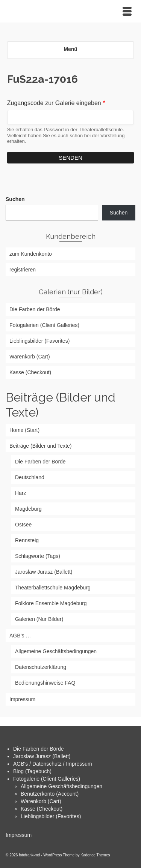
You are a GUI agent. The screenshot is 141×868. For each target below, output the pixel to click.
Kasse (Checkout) (42, 809)
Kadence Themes (95, 855)
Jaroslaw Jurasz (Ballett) (42, 756)
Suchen (15, 199)
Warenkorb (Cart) (41, 801)
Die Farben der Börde (39, 749)
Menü (70, 49)
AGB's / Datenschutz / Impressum (53, 764)
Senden (70, 158)
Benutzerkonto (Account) (50, 794)
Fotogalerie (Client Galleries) (47, 779)
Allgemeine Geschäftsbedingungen (61, 786)
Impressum (19, 835)
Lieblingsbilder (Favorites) (51, 816)
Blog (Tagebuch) (32, 771)
